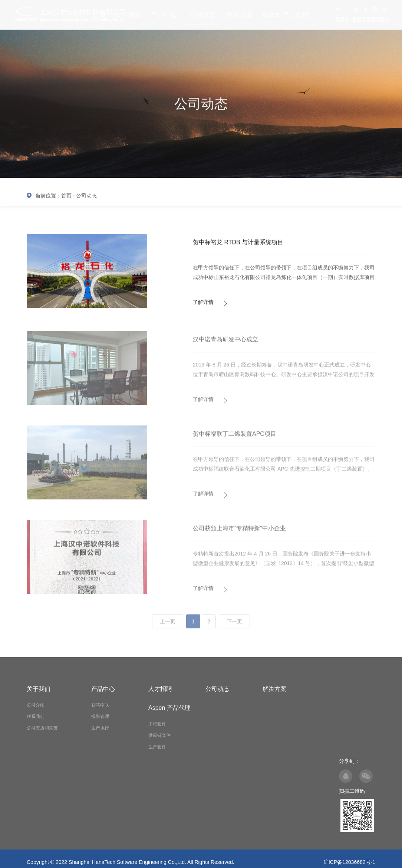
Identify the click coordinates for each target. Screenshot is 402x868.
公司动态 (202, 15)
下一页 (234, 625)
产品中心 (164, 15)
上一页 (168, 625)
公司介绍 (36, 705)
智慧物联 (100, 705)
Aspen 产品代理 (286, 15)
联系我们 (36, 716)
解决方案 (240, 15)
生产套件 (157, 747)
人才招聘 (160, 689)
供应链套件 (159, 735)
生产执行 (100, 728)
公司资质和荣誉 (42, 728)
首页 (66, 196)
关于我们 (39, 689)
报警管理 (100, 716)
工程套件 (157, 724)
